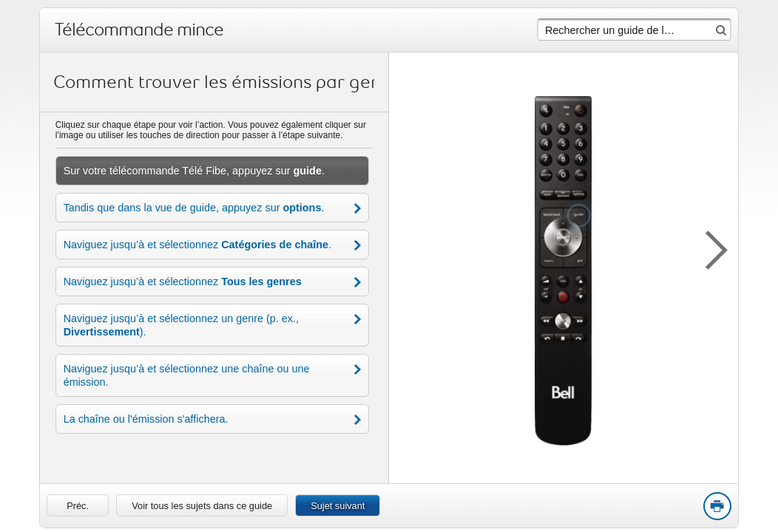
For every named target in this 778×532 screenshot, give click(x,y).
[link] (78, 505)
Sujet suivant (338, 506)
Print (717, 507)
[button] (708, 248)
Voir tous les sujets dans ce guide (202, 506)
